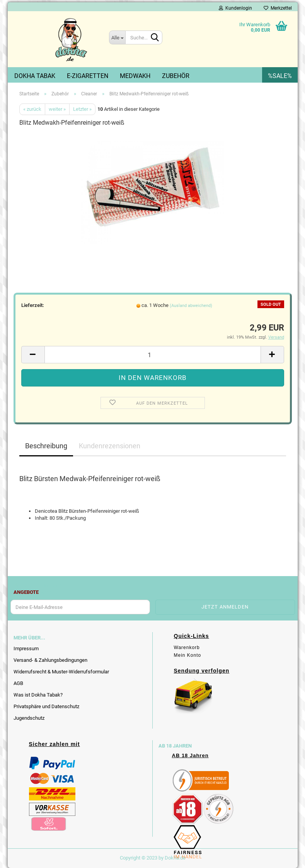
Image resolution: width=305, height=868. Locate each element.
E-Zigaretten (88, 76)
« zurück (32, 109)
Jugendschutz (29, 718)
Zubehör (176, 76)
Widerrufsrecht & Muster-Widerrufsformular (61, 672)
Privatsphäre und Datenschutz (46, 706)
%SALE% (280, 76)
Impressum (26, 648)
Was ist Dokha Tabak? (38, 695)
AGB (18, 683)
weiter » (57, 109)
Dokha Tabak (35, 76)
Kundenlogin (235, 8)
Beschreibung (46, 446)
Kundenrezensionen (110, 446)
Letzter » (82, 109)
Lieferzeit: (33, 305)
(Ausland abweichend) (191, 306)
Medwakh (135, 76)
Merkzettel (278, 8)
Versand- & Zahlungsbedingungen (50, 660)
